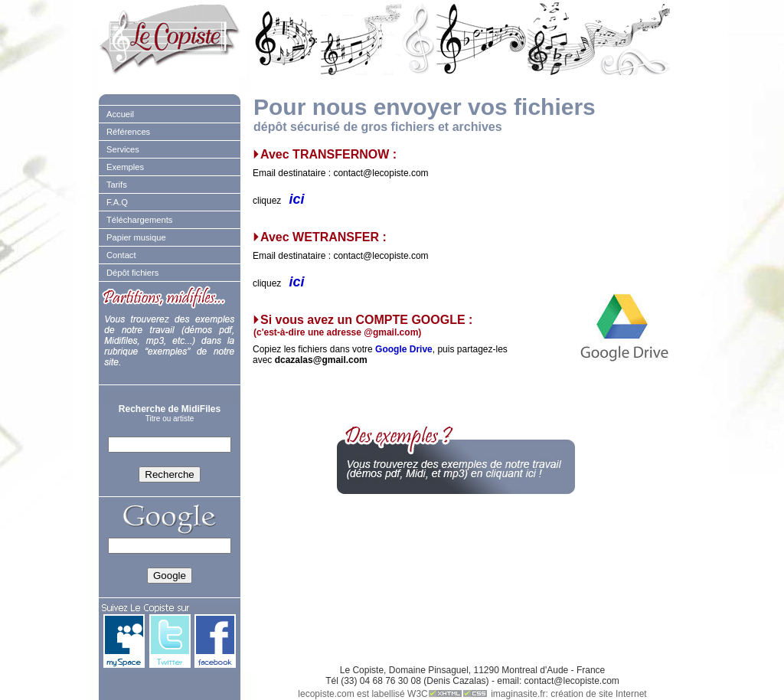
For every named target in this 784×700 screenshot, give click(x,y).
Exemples (125, 167)
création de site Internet (598, 694)
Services (123, 149)
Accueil (120, 114)
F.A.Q (117, 202)
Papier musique (136, 237)
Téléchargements (139, 220)
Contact (121, 255)
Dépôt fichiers (132, 273)
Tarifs (117, 185)
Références (128, 132)
